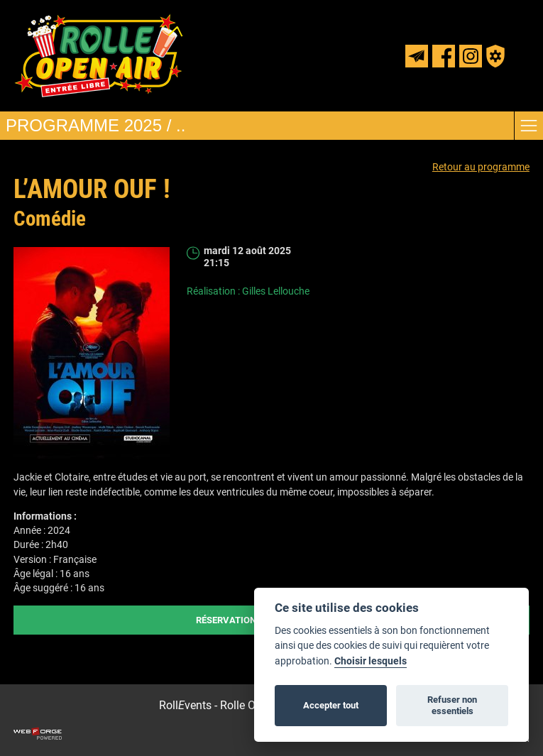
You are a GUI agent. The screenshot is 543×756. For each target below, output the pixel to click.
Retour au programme (481, 167)
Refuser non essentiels (452, 705)
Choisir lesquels (371, 661)
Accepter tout (331, 705)
